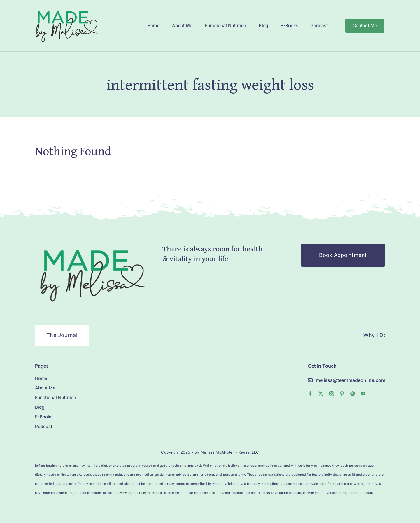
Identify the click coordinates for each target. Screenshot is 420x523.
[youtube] (363, 394)
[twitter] (321, 394)
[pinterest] (342, 394)
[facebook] (310, 394)
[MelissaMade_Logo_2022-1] (66, 10)
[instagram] (332, 394)
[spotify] (353, 394)
